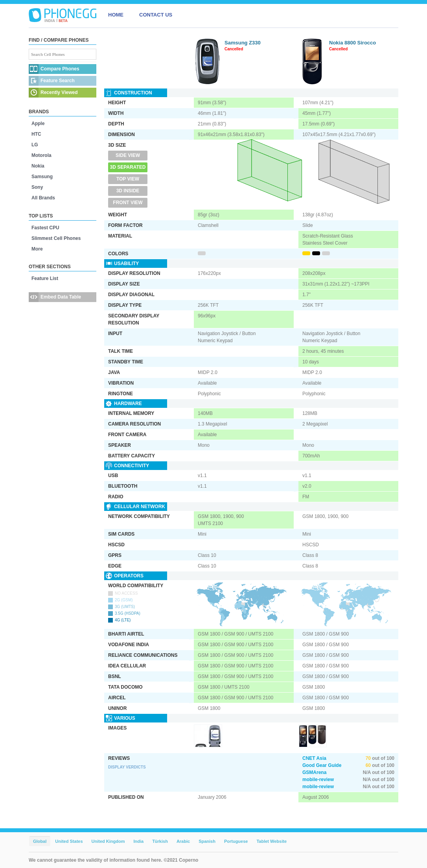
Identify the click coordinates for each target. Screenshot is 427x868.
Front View (128, 203)
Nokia (38, 166)
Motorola (41, 155)
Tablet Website (271, 841)
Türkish (160, 841)
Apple (38, 123)
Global (40, 841)
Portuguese (236, 841)
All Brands (43, 198)
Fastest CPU (45, 228)
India (138, 841)
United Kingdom (108, 841)
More (37, 249)
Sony (37, 187)
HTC (36, 134)
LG (35, 145)
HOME (116, 15)
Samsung (42, 177)
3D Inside (128, 191)
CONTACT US (156, 15)
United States (69, 841)
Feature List (45, 278)
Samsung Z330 (243, 43)
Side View (128, 155)
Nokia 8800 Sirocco (352, 43)
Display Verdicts (127, 767)
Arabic (183, 841)
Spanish (207, 841)
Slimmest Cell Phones (56, 238)
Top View (128, 179)
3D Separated (128, 167)
